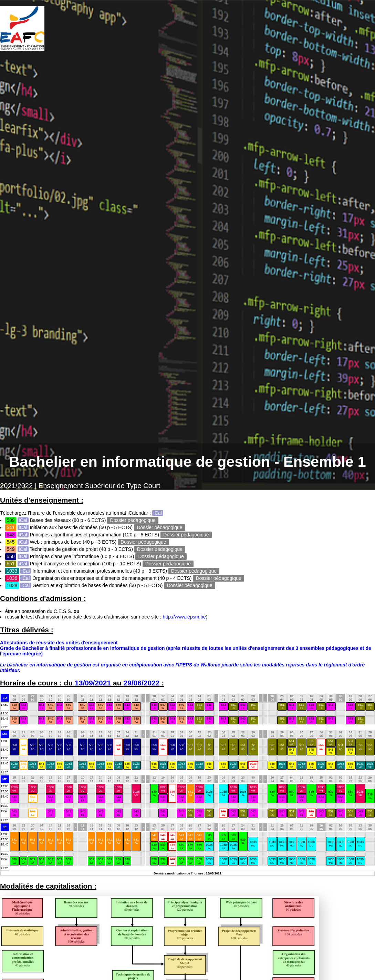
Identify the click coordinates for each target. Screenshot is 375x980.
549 (14, 706)
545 (292, 751)
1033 (14, 765)
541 (191, 793)
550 (14, 747)
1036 (14, 789)
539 (154, 793)
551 (199, 706)
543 (24, 706)
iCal (158, 513)
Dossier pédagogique (133, 520)
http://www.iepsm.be (184, 617)
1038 (209, 793)
